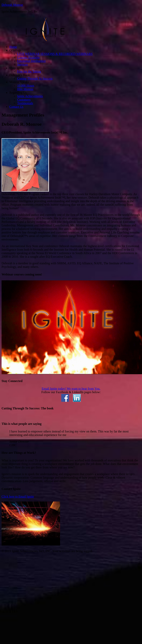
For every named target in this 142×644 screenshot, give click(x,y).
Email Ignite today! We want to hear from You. (71, 389)
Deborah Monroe (12, 5)
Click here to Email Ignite (18, 496)
